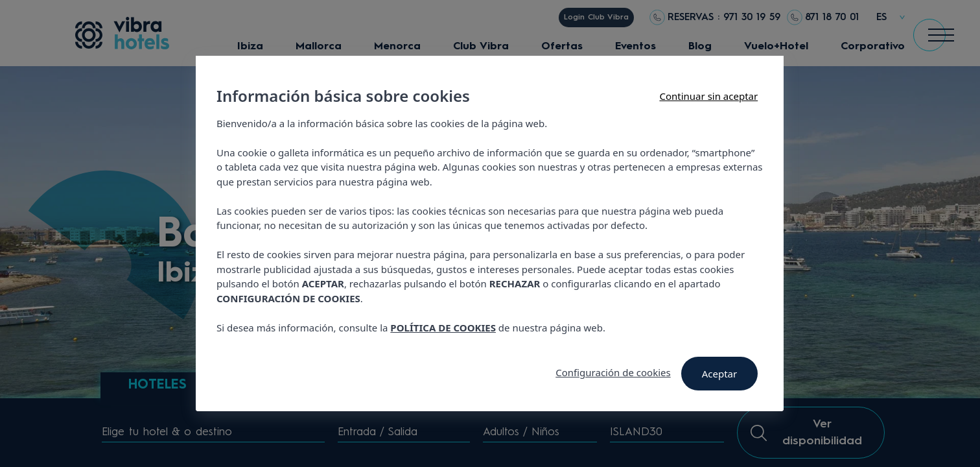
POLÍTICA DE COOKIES (444, 328)
